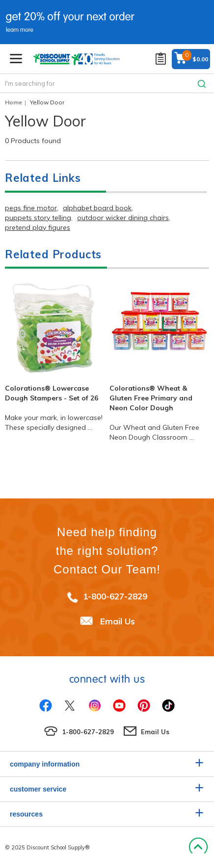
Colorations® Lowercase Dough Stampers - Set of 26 (52, 393)
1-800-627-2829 (115, 596)
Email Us (118, 621)
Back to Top (198, 847)
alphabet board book (97, 208)
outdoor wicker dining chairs (123, 218)
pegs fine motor (31, 208)
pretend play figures (38, 227)
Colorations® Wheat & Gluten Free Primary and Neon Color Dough (151, 398)
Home (13, 102)
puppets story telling (38, 218)
